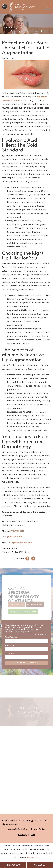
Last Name (9, 654)
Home (7, 27)
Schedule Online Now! (23, 613)
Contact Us (40, 865)
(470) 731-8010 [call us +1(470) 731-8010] (13, 865)
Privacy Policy (38, 829)
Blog (15, 27)
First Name (9, 645)
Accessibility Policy (18, 829)
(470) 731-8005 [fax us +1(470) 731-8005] (15, 537)
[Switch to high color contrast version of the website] (5, 7)
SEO (33, 835)
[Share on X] (33, 559)
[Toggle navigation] (47, 7)
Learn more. (33, 857)
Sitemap (22, 835)
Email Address (12, 637)
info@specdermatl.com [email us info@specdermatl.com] (21, 542)
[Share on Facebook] (27, 559)
